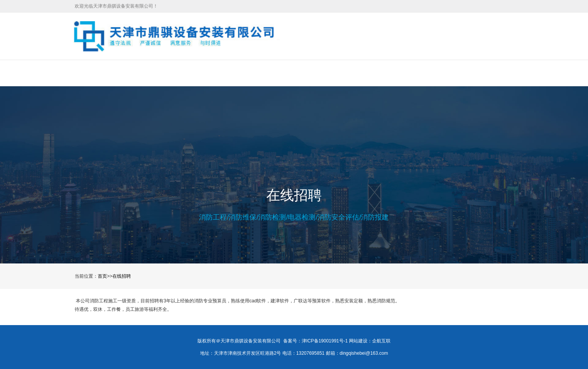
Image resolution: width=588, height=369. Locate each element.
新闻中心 (280, 73)
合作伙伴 (364, 73)
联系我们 (406, 73)
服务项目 (196, 73)
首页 (117, 73)
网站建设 (358, 341)
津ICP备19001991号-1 (325, 341)
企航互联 (381, 341)
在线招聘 (322, 73)
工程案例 (238, 73)
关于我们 (154, 73)
